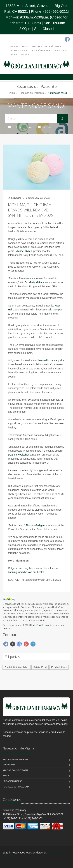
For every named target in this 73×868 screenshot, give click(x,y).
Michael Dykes (24, 251)
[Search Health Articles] (31, 118)
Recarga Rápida (19, 51)
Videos (44, 127)
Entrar (25, 55)
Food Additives (59, 667)
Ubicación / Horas (41, 51)
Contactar (9, 765)
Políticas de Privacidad (16, 787)
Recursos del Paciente (31, 93)
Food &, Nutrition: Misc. (17, 667)
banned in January (49, 360)
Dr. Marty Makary (34, 282)
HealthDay (36, 625)
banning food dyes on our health (26, 572)
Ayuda (25, 46)
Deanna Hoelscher (18, 455)
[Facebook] (67, 39)
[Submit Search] (62, 119)
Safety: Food (40, 667)
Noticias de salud (21, 127)
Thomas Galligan (35, 525)
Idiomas (14, 46)
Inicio (12, 93)
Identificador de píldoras (46, 46)
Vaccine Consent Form (15, 770)
